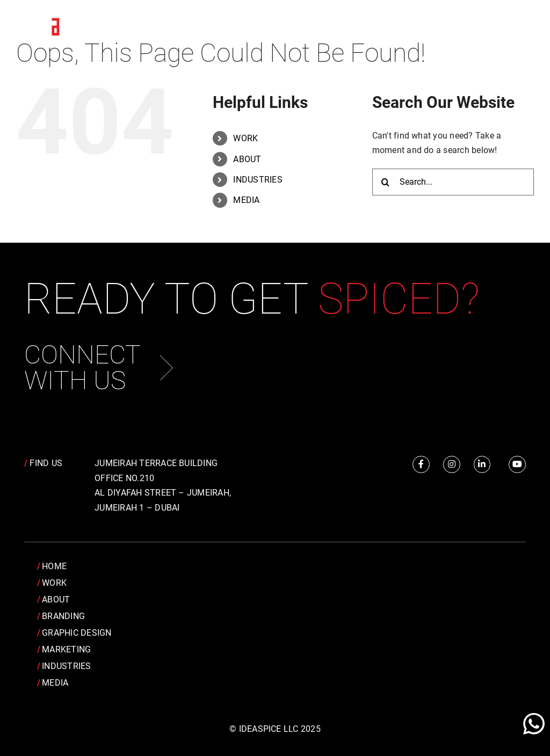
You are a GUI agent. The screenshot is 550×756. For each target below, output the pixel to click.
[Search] (386, 182)
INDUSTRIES (258, 180)
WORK (245, 138)
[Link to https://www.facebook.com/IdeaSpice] (421, 464)
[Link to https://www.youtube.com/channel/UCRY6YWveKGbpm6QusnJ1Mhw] (517, 464)
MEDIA (246, 200)
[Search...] (453, 182)
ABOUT (247, 159)
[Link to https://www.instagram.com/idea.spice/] (452, 464)
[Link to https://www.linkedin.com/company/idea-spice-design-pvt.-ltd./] (482, 464)
